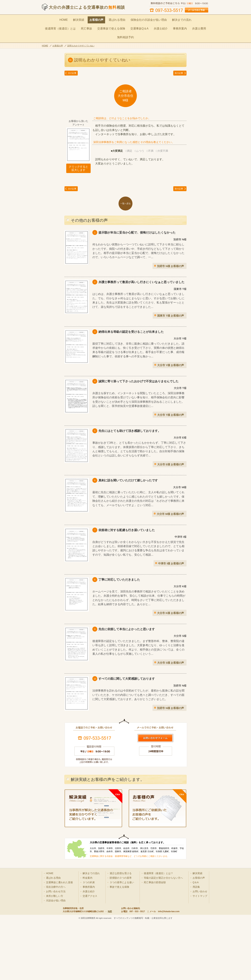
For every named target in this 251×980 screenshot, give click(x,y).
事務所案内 (149, 27)
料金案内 (88, 924)
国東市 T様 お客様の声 (171, 304)
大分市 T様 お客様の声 (171, 404)
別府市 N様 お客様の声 (170, 255)
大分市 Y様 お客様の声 (171, 354)
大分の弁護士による (87, 7)
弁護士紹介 (131, 27)
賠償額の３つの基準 (121, 924)
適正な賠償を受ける (121, 920)
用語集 (196, 933)
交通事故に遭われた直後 (59, 929)
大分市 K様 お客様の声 (170, 602)
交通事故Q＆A (111, 27)
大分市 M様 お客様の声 (170, 503)
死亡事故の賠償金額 (155, 929)
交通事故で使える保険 (86, 27)
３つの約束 (89, 929)
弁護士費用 (166, 27)
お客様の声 (83, 19)
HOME (53, 19)
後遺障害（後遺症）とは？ (158, 920)
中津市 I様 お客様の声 (171, 552)
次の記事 (72, 62)
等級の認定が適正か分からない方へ (163, 924)
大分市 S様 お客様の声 (171, 652)
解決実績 (67, 19)
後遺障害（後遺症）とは (189, 19)
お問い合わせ (200, 938)
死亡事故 (63, 27)
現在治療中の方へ (56, 933)
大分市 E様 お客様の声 (171, 453)
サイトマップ (200, 942)
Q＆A (196, 929)
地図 (110, 958)
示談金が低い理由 (56, 947)
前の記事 (179, 62)
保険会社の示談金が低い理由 (131, 19)
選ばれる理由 (102, 19)
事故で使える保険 (119, 933)
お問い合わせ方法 (56, 938)
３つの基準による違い (122, 929)
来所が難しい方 (55, 942)
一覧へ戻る (125, 192)
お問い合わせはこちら (155, 727)
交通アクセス (90, 942)
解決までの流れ (161, 19)
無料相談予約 (185, 27)
